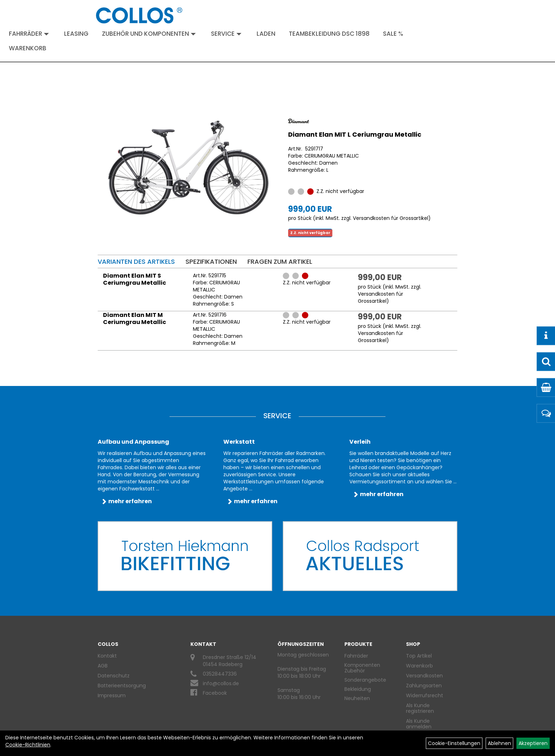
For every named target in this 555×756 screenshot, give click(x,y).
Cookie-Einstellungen (454, 743)
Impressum (112, 695)
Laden (266, 34)
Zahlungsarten (424, 686)
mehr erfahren (130, 501)
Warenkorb (28, 48)
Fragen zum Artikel (280, 262)
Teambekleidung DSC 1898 (329, 34)
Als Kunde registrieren (420, 708)
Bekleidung (358, 689)
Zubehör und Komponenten (149, 34)
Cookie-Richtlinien (28, 745)
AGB (103, 666)
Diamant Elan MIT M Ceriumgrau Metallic (135, 319)
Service (226, 34)
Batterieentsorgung (122, 686)
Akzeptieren (533, 743)
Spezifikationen (211, 262)
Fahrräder (29, 34)
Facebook (215, 693)
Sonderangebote (365, 680)
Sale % (393, 34)
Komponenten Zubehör (362, 668)
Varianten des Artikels (136, 262)
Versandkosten (424, 676)
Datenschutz (114, 676)
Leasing (76, 34)
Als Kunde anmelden (419, 724)
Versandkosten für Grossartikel (391, 218)
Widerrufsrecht (425, 695)
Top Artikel (419, 656)
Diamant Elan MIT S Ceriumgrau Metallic (135, 279)
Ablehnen (499, 743)
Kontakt (107, 656)
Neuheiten (357, 698)
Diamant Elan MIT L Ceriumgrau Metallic (355, 134)
